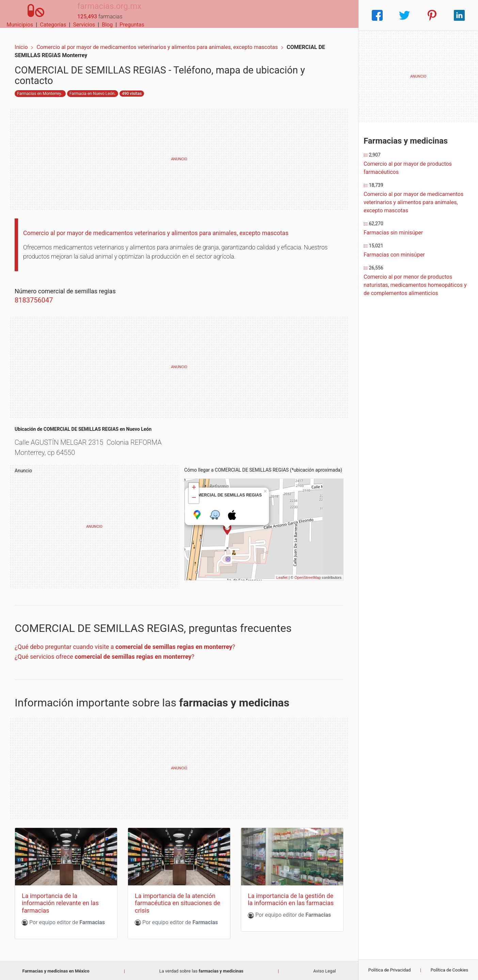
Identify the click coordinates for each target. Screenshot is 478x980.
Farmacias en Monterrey (46, 89)
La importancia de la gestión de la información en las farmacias (284, 902)
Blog (316, 15)
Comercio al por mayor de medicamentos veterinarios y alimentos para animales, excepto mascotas (165, 40)
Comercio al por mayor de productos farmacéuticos (408, 168)
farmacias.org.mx (97, 11)
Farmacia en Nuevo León (99, 89)
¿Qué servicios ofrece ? (111, 658)
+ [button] (194, 489)
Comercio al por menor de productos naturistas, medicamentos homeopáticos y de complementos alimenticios (415, 285)
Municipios (229, 15)
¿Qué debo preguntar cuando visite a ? (132, 648)
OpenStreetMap (301, 578)
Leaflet (275, 578)
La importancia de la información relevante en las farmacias (67, 902)
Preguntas (341, 15)
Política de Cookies (450, 970)
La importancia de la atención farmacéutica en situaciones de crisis (178, 902)
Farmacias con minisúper (394, 255)
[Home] (30, 15)
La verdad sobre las (201, 970)
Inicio (28, 40)
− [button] (194, 500)
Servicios (293, 15)
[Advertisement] (179, 154)
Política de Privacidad (390, 970)
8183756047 (41, 295)
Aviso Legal (324, 970)
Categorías (262, 15)
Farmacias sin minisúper (393, 233)
